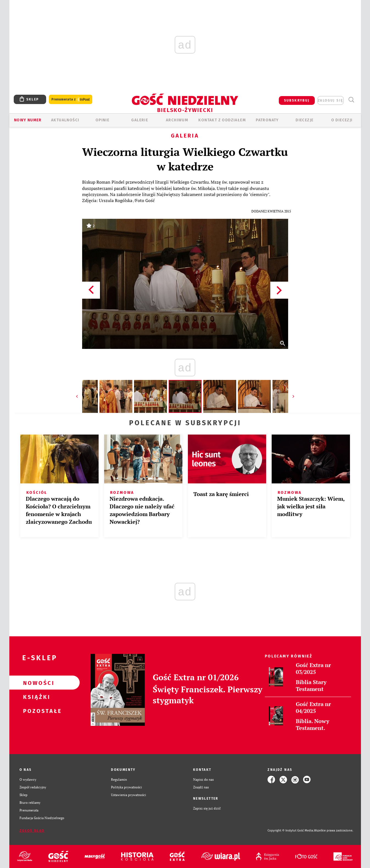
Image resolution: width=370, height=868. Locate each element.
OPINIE (102, 120)
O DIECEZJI (342, 120)
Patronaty (267, 120)
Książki (36, 697)
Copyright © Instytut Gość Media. (291, 831)
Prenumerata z (71, 100)
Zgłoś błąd (32, 831)
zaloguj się (330, 100)
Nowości (36, 683)
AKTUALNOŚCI (65, 120)
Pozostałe (36, 711)
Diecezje (304, 120)
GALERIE (140, 120)
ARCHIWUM (177, 120)
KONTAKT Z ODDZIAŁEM (222, 120)
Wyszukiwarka (351, 100)
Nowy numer (28, 120)
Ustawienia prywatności (129, 795)
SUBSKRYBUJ (297, 100)
